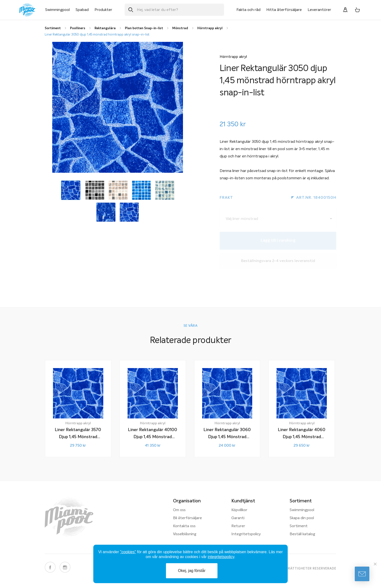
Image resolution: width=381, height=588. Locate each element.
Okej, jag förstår (192, 571)
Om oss (179, 510)
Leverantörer (319, 10)
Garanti (238, 518)
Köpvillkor (239, 510)
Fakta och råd (248, 10)
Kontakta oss (184, 526)
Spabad (82, 10)
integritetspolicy (221, 557)
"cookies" (128, 552)
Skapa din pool (302, 518)
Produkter (103, 10)
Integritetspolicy (246, 534)
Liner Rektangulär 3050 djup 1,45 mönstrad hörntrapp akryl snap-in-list (97, 35)
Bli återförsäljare (187, 518)
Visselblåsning (185, 534)
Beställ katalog (302, 534)
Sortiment (299, 526)
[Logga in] (345, 10)
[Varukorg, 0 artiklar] (357, 10)
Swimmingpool (57, 10)
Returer (238, 526)
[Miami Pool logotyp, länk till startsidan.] (27, 10)
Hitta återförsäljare (284, 10)
